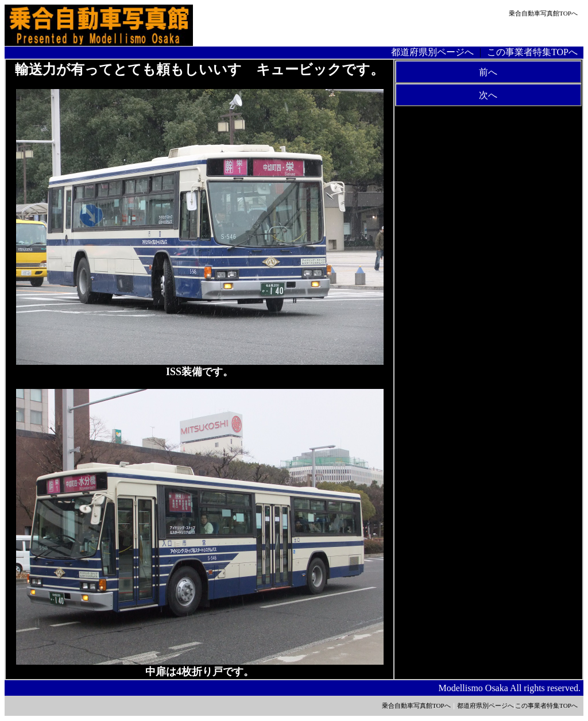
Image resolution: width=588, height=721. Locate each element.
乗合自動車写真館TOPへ (543, 13)
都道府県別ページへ (432, 52)
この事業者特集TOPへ (532, 52)
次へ (488, 95)
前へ (488, 72)
